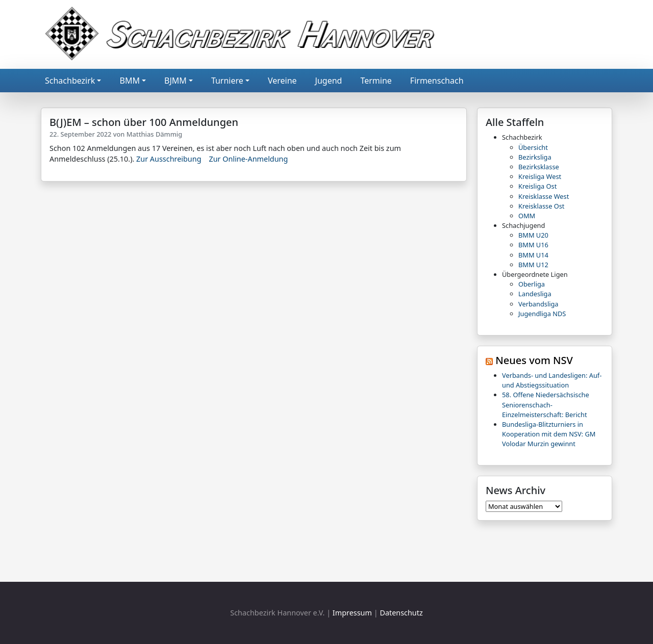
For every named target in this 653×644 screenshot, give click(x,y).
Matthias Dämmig (155, 134)
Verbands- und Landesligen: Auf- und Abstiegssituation (552, 380)
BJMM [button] (175, 81)
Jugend (329, 81)
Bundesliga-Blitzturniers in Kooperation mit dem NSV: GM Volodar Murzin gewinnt (549, 434)
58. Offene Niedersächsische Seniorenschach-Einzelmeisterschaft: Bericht (546, 404)
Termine (376, 81)
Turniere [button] (227, 81)
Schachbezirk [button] (70, 81)
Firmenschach (437, 81)
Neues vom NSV (534, 360)
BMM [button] (129, 81)
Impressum (352, 613)
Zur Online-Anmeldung (248, 159)
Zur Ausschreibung (169, 159)
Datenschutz (401, 613)
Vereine (282, 81)
